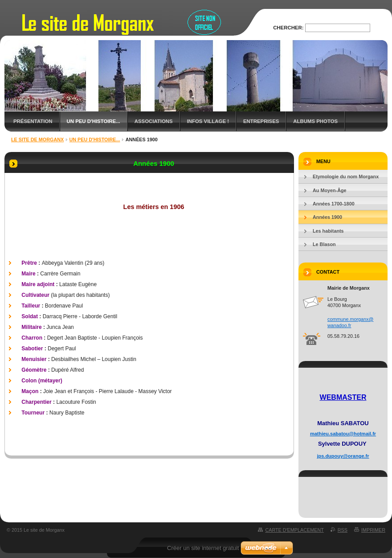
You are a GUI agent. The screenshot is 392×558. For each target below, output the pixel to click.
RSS (343, 530)
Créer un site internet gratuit (203, 548)
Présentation (33, 121)
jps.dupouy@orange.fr (343, 456)
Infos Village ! (208, 121)
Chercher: (288, 28)
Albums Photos (315, 121)
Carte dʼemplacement (294, 530)
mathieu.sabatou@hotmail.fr (343, 434)
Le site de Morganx (37, 139)
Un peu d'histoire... (94, 121)
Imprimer (373, 530)
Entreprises (261, 121)
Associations (154, 121)
